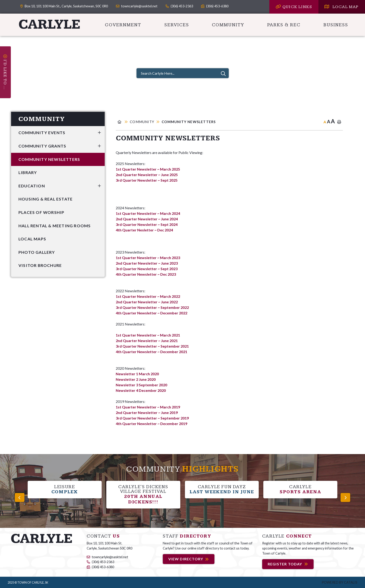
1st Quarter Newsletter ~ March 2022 (148, 296)
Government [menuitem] (123, 25)
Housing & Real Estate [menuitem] (46, 199)
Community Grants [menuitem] (42, 146)
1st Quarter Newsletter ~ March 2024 (148, 213)
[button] (99, 133)
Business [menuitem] (336, 25)
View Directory (186, 559)
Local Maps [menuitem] (32, 239)
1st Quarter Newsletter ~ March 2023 (148, 258)
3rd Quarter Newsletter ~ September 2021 (152, 346)
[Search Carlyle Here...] (183, 73)
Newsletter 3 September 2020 (141, 385)
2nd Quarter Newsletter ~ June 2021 (147, 341)
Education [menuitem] (32, 186)
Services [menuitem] (177, 25)
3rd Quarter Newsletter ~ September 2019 (152, 418)
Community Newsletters (189, 122)
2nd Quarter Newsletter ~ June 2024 (147, 219)
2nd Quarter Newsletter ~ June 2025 (147, 175)
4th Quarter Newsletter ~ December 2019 (151, 424)
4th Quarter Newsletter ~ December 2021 (151, 352)
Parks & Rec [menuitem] (284, 25)
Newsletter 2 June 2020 (136, 379)
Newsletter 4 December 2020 (141, 390)
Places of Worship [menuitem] (41, 212)
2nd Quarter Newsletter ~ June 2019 (147, 412)
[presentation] (20, 497)
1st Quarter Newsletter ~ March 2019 (148, 407)
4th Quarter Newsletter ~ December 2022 (151, 313)
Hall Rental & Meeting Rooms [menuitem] (55, 226)
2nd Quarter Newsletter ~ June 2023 (147, 263)
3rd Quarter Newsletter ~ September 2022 (152, 307)
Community (142, 122)
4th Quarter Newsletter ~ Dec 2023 (146, 274)
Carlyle (50, 24)
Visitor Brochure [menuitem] (40, 265)
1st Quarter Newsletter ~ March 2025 (148, 169)
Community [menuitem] (228, 25)
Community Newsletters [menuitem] (49, 159)
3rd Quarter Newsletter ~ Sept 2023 (147, 269)
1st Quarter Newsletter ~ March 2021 (148, 335)
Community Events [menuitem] (42, 133)
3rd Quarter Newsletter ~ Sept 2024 (147, 224)
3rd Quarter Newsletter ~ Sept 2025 (147, 180)
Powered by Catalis (340, 582)
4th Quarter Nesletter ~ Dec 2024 (144, 230)
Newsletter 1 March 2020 (137, 374)
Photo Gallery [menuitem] (37, 252)
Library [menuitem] (28, 173)
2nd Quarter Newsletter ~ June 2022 (147, 302)
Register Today (285, 564)
